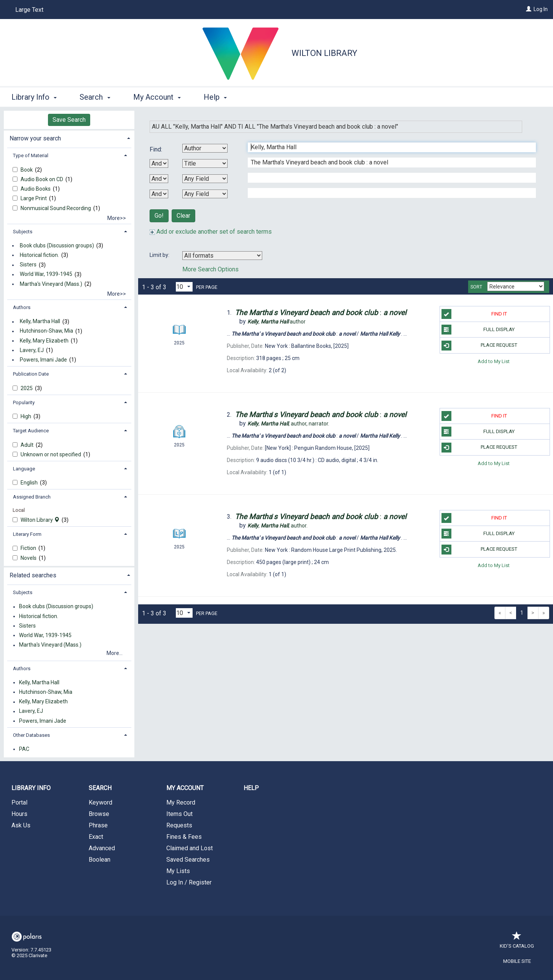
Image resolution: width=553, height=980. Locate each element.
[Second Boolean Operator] (159, 179)
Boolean (100, 860)
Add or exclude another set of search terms (211, 232)
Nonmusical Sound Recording (56, 208)
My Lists (178, 871)
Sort (476, 287)
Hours (19, 814)
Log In (541, 9)
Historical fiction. (39, 255)
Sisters (28, 265)
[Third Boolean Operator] (159, 194)
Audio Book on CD (42, 179)
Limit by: (160, 255)
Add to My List (494, 361)
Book (27, 170)
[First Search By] (205, 148)
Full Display (478, 330)
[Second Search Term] (388, 163)
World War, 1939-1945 (46, 274)
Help (251, 788)
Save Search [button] (69, 120)
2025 (27, 388)
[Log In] (529, 9)
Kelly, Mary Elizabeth (44, 341)
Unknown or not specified (51, 454)
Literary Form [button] (27, 534)
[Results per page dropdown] (184, 287)
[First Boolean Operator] (159, 163)
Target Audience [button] (31, 431)
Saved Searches (188, 860)
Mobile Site (517, 961)
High (26, 416)
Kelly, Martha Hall (40, 322)
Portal (19, 802)
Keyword (100, 802)
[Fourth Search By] (205, 194)
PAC (24, 749)
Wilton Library (324, 53)
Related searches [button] (33, 575)
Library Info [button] (34, 97)
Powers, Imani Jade (43, 360)
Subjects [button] (23, 232)
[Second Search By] (205, 163)
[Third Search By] (205, 179)
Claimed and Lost (190, 848)
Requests (179, 825)
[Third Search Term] (388, 178)
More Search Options (210, 269)
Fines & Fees (184, 837)
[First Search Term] (388, 147)
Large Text (29, 10)
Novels (29, 558)
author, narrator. (288, 424)
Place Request (480, 346)
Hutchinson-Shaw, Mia (46, 331)
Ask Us (21, 825)
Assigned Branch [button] (32, 497)
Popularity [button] (24, 402)
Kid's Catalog (517, 942)
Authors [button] (22, 307)
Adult (28, 445)
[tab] (69, 138)
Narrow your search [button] (35, 138)
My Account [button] (157, 97)
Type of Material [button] (31, 155)
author (276, 322)
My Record (181, 802)
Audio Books (36, 189)
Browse (99, 814)
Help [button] (215, 97)
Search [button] (95, 97)
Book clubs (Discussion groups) (57, 245)
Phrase (98, 825)
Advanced (102, 848)
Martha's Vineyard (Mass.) (51, 284)
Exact (96, 837)
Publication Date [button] (31, 374)
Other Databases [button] (31, 735)
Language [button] (24, 469)
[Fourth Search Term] (388, 193)
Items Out (179, 814)
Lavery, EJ (32, 350)
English (30, 483)
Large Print (34, 198)
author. (277, 526)
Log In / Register (189, 882)
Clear (183, 216)
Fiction (29, 548)
